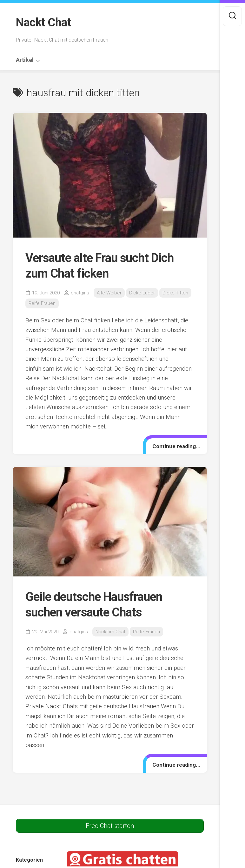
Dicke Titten (175, 293)
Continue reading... (176, 446)
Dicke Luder (142, 293)
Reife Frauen (42, 303)
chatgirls (80, 293)
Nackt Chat (43, 23)
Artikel (25, 60)
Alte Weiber (109, 293)
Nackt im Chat (110, 632)
